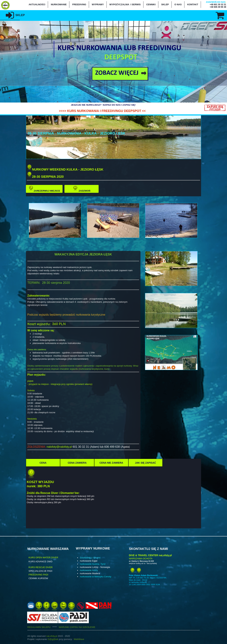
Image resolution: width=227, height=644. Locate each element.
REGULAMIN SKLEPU (43, 627)
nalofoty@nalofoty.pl (59, 447)
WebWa (78, 639)
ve (83, 639)
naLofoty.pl (52, 636)
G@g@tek (53, 639)
